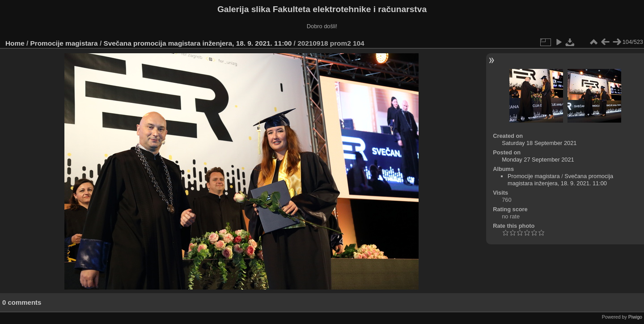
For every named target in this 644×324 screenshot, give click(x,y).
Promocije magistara (64, 43)
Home (15, 43)
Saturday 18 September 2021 (539, 143)
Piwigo (635, 317)
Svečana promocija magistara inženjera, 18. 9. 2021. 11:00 (197, 43)
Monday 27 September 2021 (538, 160)
